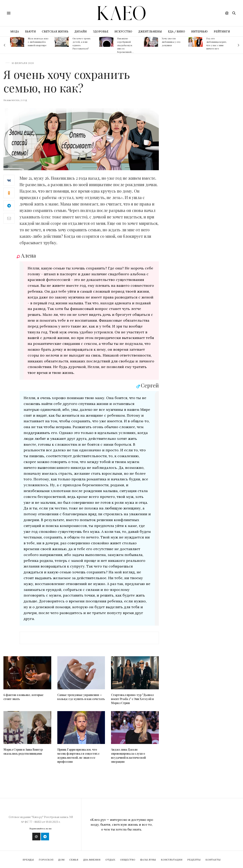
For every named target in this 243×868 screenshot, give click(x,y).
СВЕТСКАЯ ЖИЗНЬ (55, 32)
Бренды (28, 860)
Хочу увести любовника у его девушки (171, 42)
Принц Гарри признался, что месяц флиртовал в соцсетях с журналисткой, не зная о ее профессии (78, 756)
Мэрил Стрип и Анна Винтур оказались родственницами (23, 752)
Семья (74, 860)
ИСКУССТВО (123, 32)
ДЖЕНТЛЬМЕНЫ (150, 32)
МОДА (15, 32)
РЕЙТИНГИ (222, 32)
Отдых (110, 860)
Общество (128, 860)
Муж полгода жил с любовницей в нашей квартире (38, 42)
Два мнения (92, 860)
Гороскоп (46, 860)
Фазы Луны (148, 860)
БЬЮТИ (30, 32)
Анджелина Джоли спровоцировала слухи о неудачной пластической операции (128, 756)
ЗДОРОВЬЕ (101, 32)
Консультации (172, 860)
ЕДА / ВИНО (176, 32)
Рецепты (194, 860)
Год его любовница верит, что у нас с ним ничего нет (217, 43)
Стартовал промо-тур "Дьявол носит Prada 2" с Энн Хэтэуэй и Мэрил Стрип (132, 699)
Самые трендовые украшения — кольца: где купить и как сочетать (81, 697)
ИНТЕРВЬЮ (199, 32)
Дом (61, 860)
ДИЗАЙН (81, 32)
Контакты (213, 860)
